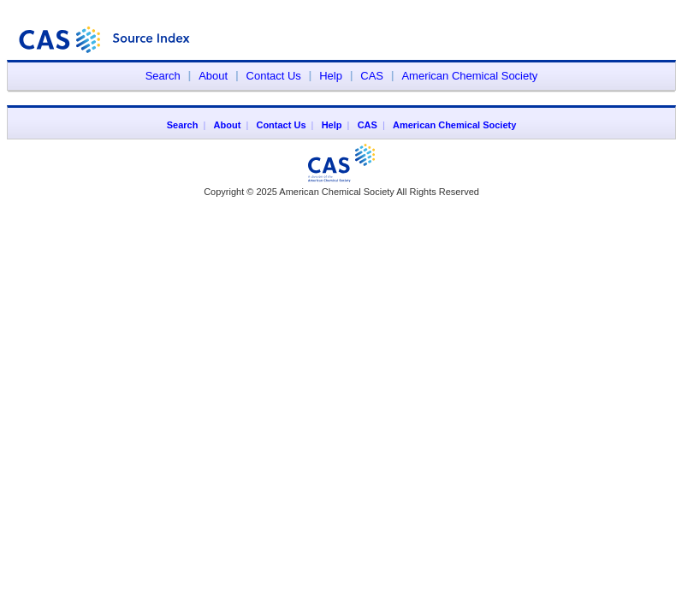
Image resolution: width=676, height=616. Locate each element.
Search (163, 76)
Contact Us (274, 76)
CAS (372, 76)
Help (331, 76)
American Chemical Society (469, 76)
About (213, 76)
